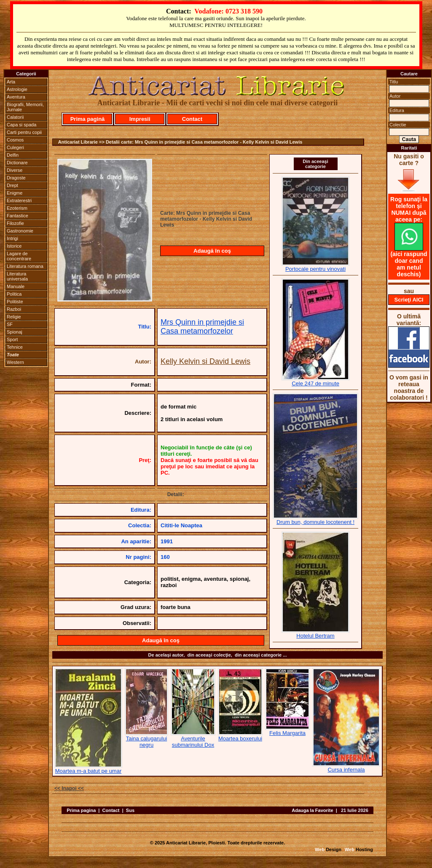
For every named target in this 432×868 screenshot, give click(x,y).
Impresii (140, 119)
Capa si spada (21, 125)
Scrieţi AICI (409, 300)
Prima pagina (81, 810)
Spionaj (15, 332)
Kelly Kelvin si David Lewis (205, 361)
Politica (14, 294)
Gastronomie (20, 231)
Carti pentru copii (24, 132)
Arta (11, 82)
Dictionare (17, 163)
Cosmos (15, 140)
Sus (130, 810)
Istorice (14, 246)
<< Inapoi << (69, 788)
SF (10, 324)
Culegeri (15, 147)
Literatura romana (25, 266)
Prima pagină (88, 119)
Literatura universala (17, 276)
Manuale (16, 286)
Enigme (15, 193)
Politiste (15, 302)
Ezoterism (17, 208)
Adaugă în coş (212, 251)
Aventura (16, 97)
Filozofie (15, 223)
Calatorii (15, 117)
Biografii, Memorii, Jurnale (25, 107)
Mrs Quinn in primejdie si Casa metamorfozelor (202, 327)
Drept (12, 185)
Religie (14, 317)
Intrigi (12, 238)
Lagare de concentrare (19, 256)
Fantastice (17, 216)
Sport (12, 339)
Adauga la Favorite (312, 810)
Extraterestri (19, 200)
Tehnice (15, 347)
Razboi (14, 309)
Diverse (15, 170)
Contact (192, 119)
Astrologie (17, 89)
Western (15, 362)
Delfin (13, 155)
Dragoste (16, 178)
